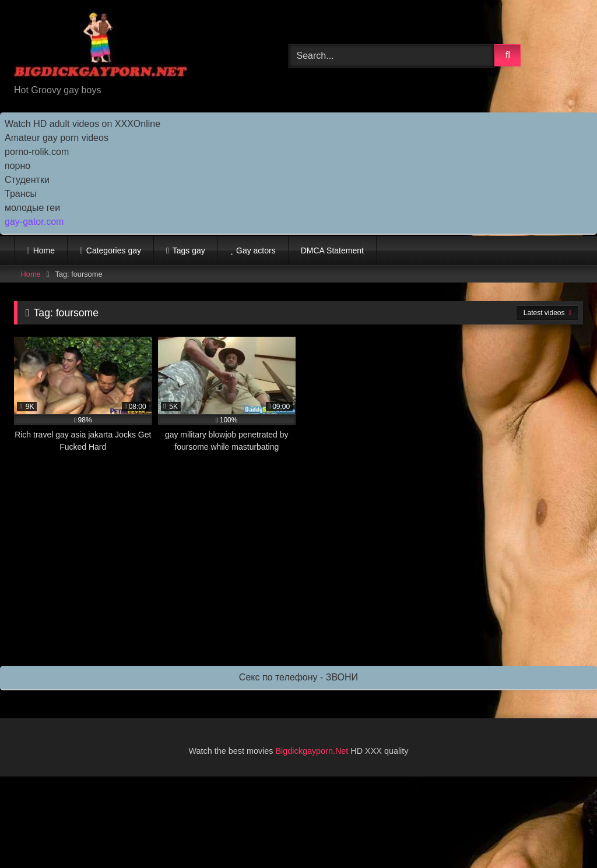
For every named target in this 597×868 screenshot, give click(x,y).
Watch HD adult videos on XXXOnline (82, 124)
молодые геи (32, 208)
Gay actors (256, 250)
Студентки (27, 180)
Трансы (21, 194)
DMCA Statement (332, 250)
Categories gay (114, 250)
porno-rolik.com (37, 152)
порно (17, 166)
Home (44, 250)
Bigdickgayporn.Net (313, 751)
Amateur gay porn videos (57, 138)
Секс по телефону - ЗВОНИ (298, 677)
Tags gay (189, 250)
